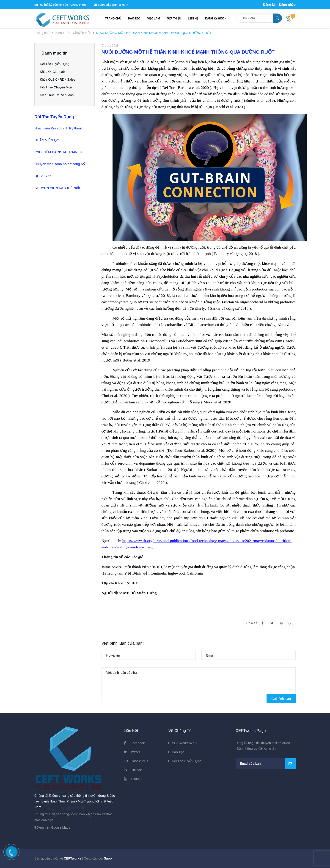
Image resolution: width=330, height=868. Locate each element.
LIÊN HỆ (193, 18)
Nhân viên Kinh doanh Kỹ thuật (58, 128)
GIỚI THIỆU (174, 18)
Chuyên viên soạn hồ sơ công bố (60, 164)
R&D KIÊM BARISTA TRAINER (58, 152)
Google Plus (139, 761)
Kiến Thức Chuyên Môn (58, 95)
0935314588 (78, 5)
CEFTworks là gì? (184, 743)
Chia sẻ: (252, 623)
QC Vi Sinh (43, 176)
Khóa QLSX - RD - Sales (59, 79)
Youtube (136, 779)
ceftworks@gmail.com (111, 5)
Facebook (138, 743)
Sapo (108, 858)
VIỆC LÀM (154, 18)
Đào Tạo (178, 752)
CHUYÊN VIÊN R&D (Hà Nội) (57, 188)
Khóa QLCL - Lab (54, 72)
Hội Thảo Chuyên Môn (58, 87)
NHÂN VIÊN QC (47, 140)
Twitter (135, 752)
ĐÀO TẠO (134, 18)
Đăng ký (269, 5)
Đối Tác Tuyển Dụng (56, 64)
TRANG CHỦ (113, 18)
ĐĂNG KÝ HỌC (215, 18)
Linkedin (137, 770)
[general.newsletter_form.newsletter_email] (266, 764)
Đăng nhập (287, 5)
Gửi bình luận (281, 699)
